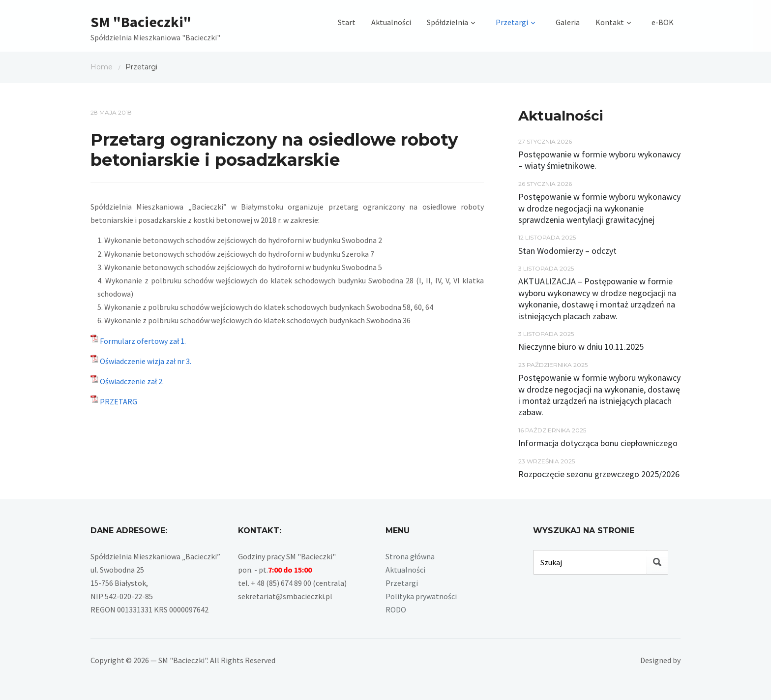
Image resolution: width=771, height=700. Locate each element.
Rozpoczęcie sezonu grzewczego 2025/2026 (599, 474)
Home (102, 67)
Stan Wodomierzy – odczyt (567, 251)
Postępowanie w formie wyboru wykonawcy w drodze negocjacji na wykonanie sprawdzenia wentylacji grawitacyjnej (599, 208)
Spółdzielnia (447, 22)
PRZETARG (119, 401)
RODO (396, 609)
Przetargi (512, 22)
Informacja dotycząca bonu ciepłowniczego (598, 443)
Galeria (568, 22)
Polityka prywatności (421, 596)
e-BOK (663, 22)
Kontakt (610, 22)
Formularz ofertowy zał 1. (143, 341)
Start (347, 22)
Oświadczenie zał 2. (132, 381)
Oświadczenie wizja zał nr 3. (146, 361)
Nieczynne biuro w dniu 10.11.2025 (581, 347)
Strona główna (410, 556)
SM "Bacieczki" (141, 22)
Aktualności (391, 22)
